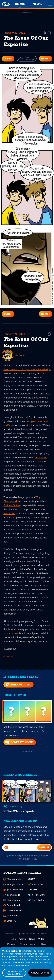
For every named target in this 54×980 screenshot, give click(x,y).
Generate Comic (19, 742)
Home (13, 939)
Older (8, 59)
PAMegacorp (12, 900)
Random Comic (18, 685)
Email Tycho (36, 900)
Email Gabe (36, 884)
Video (41, 939)
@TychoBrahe (37, 895)
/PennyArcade (12, 879)
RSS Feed (10, 916)
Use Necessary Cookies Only (14, 973)
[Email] (20, 847)
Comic (23, 939)
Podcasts (12, 944)
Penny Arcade (12, 905)
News (32, 939)
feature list (9, 513)
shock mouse (11, 633)
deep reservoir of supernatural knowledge (27, 369)
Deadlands (41, 458)
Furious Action (12, 505)
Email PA (10, 921)
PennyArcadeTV (13, 884)
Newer (46, 59)
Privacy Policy (30, 859)
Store (44, 944)
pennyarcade (12, 895)
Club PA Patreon (13, 910)
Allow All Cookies (40, 973)
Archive (34, 944)
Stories (23, 944)
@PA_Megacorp (13, 890)
